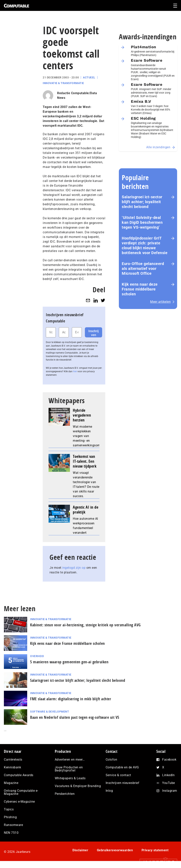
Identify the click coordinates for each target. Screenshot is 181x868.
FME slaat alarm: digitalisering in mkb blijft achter (72, 699)
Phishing (10, 817)
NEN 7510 (11, 833)
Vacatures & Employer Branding (78, 786)
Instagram (170, 791)
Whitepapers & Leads (70, 778)
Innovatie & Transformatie (63, 83)
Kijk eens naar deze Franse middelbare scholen (140, 289)
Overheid (37, 656)
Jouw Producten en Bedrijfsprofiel (69, 769)
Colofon (111, 760)
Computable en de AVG (122, 767)
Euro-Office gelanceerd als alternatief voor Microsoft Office (143, 269)
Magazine (11, 783)
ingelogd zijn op (74, 568)
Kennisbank (12, 767)
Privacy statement (155, 850)
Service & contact (118, 775)
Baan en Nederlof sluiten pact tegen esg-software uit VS (75, 717)
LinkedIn (168, 775)
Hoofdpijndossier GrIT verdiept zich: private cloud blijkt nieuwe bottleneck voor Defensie (145, 245)
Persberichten (65, 794)
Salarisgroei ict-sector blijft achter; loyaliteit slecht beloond (142, 202)
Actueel (89, 77)
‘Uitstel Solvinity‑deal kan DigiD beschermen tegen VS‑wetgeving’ (142, 222)
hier (75, 371)
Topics (9, 809)
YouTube (169, 783)
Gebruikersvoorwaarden (115, 850)
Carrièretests (13, 760)
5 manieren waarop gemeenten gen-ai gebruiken (69, 662)
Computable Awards (19, 775)
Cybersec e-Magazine (19, 802)
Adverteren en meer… (70, 760)
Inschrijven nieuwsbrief (123, 783)
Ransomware (13, 825)
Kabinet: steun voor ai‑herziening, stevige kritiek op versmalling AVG (85, 625)
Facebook (169, 760)
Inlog (109, 791)
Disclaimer (80, 850)
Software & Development (50, 712)
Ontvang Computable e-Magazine (21, 792)
